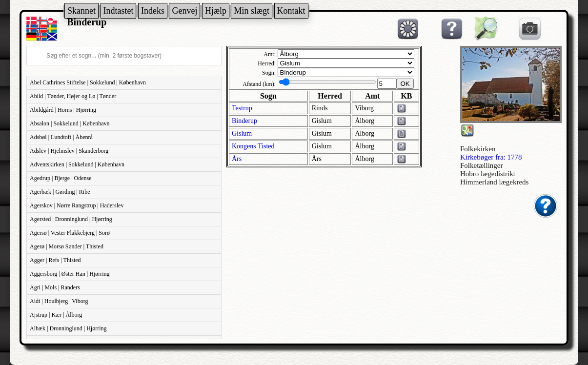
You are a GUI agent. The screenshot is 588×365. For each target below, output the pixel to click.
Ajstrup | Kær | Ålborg (56, 315)
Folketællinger (482, 165)
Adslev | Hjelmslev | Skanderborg (69, 151)
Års (237, 159)
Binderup (244, 121)
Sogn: (269, 73)
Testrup (242, 108)
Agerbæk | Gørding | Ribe (60, 192)
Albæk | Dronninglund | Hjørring (68, 328)
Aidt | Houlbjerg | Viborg (59, 301)
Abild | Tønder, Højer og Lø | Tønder (73, 96)
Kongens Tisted (253, 146)
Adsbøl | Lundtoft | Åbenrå (61, 137)
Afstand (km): (259, 84)
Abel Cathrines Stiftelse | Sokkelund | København (88, 82)
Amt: (270, 54)
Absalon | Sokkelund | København (70, 123)
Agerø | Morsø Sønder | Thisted (67, 246)
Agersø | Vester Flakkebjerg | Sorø (70, 233)
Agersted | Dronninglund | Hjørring (71, 219)
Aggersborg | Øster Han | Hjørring (70, 274)
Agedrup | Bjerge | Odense (61, 178)
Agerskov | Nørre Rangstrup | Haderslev (77, 205)
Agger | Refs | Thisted (55, 260)
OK (405, 84)
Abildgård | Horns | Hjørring (63, 110)
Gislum (242, 133)
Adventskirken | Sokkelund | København (77, 164)
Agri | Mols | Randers (55, 287)
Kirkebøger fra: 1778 (491, 157)
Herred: (267, 63)
